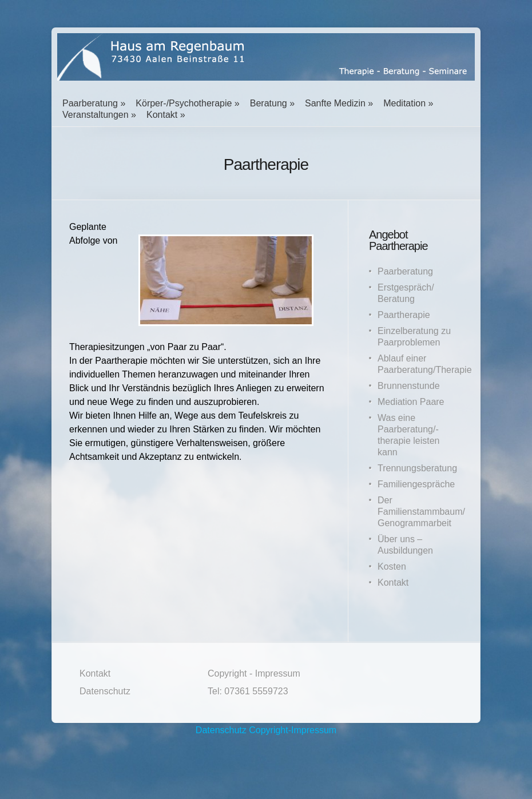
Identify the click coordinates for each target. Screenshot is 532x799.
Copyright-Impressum (293, 730)
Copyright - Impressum (254, 673)
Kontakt (162, 115)
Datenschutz (105, 691)
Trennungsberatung (417, 468)
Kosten (392, 567)
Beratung (269, 103)
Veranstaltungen (96, 115)
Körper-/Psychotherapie (184, 103)
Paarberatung (90, 103)
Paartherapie (404, 315)
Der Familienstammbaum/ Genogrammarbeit (421, 512)
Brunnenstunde (409, 386)
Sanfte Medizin (335, 103)
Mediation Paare (411, 402)
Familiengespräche (416, 484)
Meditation (404, 103)
